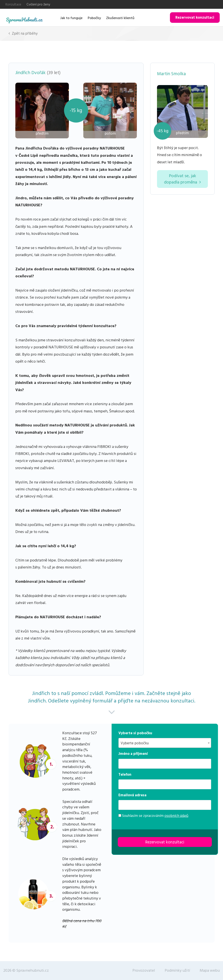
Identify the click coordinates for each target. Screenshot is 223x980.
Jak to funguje (71, 18)
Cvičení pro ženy (38, 4)
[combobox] (165, 743)
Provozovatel (144, 970)
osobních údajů (176, 816)
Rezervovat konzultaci (195, 18)
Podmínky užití (177, 970)
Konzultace (13, 4)
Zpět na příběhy (23, 34)
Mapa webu (210, 970)
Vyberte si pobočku (135, 733)
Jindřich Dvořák (30, 73)
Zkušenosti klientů (120, 18)
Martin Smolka (171, 74)
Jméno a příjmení (133, 754)
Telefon (125, 775)
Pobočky (94, 18)
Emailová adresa (132, 795)
